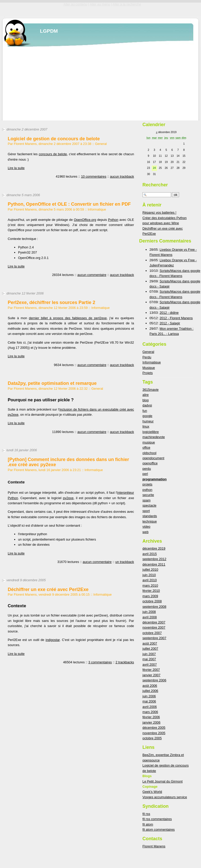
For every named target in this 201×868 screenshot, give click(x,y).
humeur (148, 421)
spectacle (149, 505)
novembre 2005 (154, 733)
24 (154, 168)
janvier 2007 (152, 675)
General (101, 144)
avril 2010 (150, 580)
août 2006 (150, 686)
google (147, 416)
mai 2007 (149, 659)
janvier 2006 (152, 722)
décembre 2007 (154, 622)
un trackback (125, 562)
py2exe (68, 498)
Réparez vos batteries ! (160, 212)
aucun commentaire (92, 275)
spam (146, 500)
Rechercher (155, 185)
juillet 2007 (150, 649)
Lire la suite (16, 168)
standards (150, 516)
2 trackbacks (125, 662)
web (145, 532)
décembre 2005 (154, 728)
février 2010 (151, 591)
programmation (155, 479)
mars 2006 (150, 712)
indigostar (53, 640)
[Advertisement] (82, 83)
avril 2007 (150, 665)
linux (146, 426)
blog (146, 400)
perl (145, 474)
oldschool (149, 453)
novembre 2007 (154, 627)
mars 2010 (150, 585)
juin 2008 (149, 612)
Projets (148, 373)
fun (145, 411)
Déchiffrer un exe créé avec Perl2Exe (48, 589)
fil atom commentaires (159, 830)
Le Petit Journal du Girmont (163, 781)
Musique (149, 368)
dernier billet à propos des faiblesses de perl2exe (68, 318)
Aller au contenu (75, 4)
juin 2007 (149, 654)
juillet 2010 (150, 570)
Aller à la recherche (127, 4)
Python (113, 220)
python (147, 490)
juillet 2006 (150, 691)
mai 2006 (149, 701)
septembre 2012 (154, 559)
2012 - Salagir (170, 323)
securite (148, 495)
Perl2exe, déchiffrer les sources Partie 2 (51, 302)
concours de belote (53, 154)
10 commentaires (94, 176)
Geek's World (152, 792)
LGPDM (49, 31)
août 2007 (150, 643)
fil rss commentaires (157, 819)
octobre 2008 (152, 601)
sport (146, 511)
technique (150, 521)
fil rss (146, 814)
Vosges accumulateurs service (165, 797)
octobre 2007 (152, 633)
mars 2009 (150, 596)
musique (149, 442)
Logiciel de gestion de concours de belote (54, 139)
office (146, 448)
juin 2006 (149, 696)
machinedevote (154, 437)
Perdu (147, 357)
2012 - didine (169, 313)
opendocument (153, 458)
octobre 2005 (152, 738)
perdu (147, 469)
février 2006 (151, 717)
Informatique (97, 209)
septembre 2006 (154, 680)
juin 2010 (149, 575)
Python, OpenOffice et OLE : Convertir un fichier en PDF (69, 204)
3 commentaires (100, 662)
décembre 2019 (154, 548)
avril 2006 (150, 707)
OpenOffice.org (85, 220)
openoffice (150, 463)
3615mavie (151, 390)
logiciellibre (151, 432)
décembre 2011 (154, 564)
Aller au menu (100, 4)
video (146, 527)
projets (147, 484)
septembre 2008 (154, 607)
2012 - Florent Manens (176, 318)
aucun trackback (122, 176)
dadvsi (147, 405)
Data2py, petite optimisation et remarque (52, 383)
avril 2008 (150, 617)
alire (146, 395)
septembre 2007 (154, 638)
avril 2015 (150, 554)
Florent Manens (154, 846)
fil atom (148, 824)
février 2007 (151, 670)
